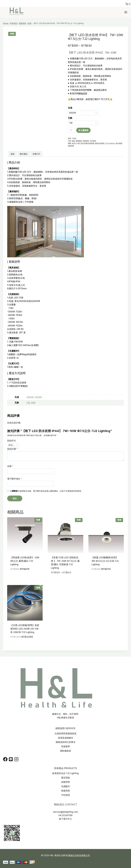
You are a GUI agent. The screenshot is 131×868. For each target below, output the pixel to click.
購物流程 (83, 93)
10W (33, 403)
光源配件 (65, 786)
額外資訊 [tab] (24, 154)
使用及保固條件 (66, 738)
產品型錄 (65, 778)
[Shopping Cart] (128, 5)
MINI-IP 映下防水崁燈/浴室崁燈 (83, 143)
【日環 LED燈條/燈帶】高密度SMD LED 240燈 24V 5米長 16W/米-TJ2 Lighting (25, 629)
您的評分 (12, 441)
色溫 (70, 108)
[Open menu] (127, 12)
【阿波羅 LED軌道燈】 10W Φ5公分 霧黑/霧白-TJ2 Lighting (25, 561)
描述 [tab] (13, 154)
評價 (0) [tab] (36, 154)
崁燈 (73, 141)
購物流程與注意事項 (66, 742)
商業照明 (79, 141)
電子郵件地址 (15, 479)
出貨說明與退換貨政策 (65, 733)
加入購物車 (83, 130)
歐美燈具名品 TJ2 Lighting (65, 773)
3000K (30, 397)
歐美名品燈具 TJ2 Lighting (105, 143)
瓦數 (70, 118)
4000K (38, 397)
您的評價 (12, 449)
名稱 (10, 466)
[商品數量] (72, 130)
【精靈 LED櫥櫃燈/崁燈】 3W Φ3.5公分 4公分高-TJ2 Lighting (105, 561)
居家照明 (86, 141)
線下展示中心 (65, 819)
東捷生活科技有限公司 (79, 855)
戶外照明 (93, 141)
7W (28, 403)
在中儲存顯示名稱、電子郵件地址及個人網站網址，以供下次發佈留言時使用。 (46, 491)
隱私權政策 (66, 751)
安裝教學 (65, 746)
